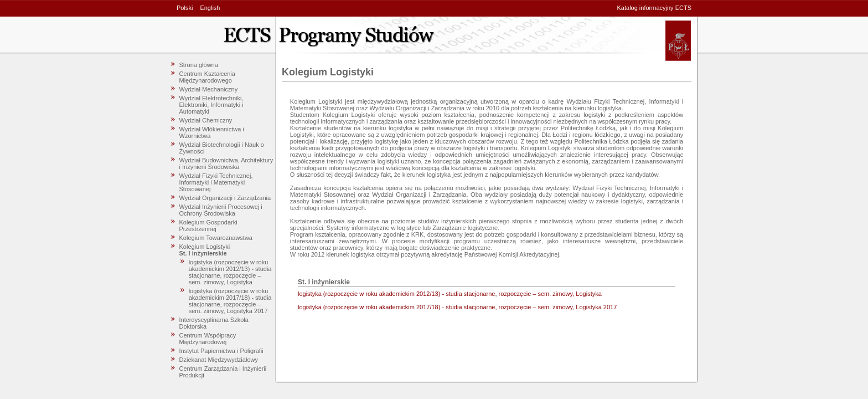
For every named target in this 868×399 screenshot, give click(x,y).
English (210, 8)
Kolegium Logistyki (205, 247)
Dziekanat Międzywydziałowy (219, 360)
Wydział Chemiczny (206, 120)
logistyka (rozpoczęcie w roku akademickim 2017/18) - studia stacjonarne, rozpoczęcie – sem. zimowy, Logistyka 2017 (230, 301)
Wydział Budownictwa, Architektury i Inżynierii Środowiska (226, 163)
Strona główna (199, 65)
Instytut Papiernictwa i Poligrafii (221, 351)
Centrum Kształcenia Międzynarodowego (208, 77)
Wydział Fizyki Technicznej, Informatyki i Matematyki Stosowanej (216, 182)
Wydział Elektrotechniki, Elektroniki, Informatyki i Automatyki (211, 105)
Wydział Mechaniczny (209, 89)
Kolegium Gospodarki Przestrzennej (208, 226)
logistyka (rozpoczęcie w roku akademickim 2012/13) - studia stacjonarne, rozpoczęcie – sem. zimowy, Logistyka (230, 272)
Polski (185, 8)
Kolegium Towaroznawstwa (216, 238)
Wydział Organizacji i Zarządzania (225, 198)
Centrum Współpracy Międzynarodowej (208, 339)
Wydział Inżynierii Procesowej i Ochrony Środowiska (221, 210)
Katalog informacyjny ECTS (655, 8)
